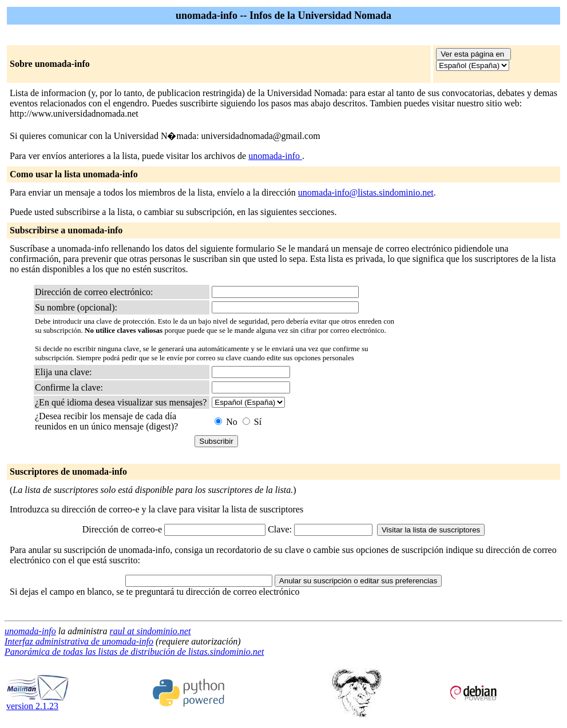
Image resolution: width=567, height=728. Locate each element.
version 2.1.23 (38, 702)
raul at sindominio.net (150, 631)
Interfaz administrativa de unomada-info (79, 641)
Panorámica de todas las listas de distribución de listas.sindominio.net (134, 652)
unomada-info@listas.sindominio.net (366, 192)
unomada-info (275, 156)
